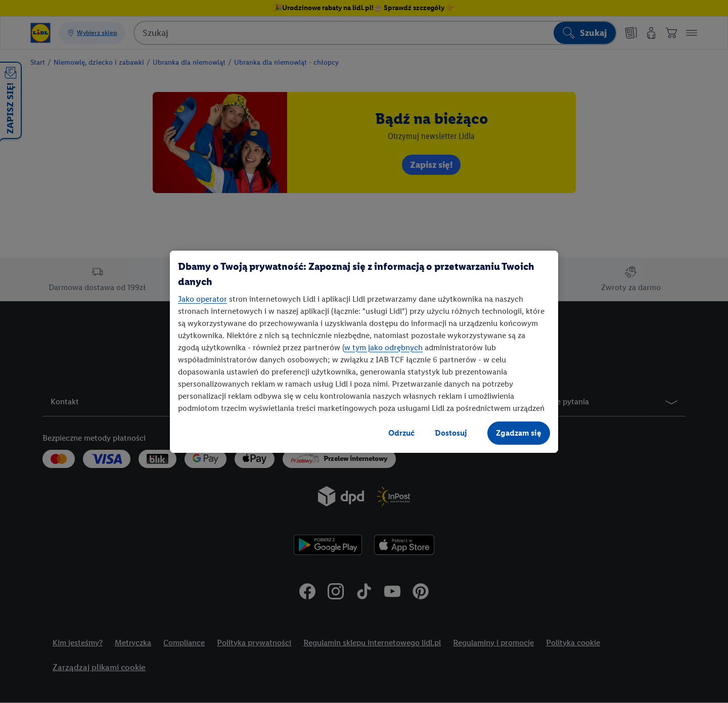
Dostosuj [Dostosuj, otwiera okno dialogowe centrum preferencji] (451, 433)
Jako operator (202, 299)
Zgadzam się (519, 433)
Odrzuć (401, 433)
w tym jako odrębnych (383, 347)
